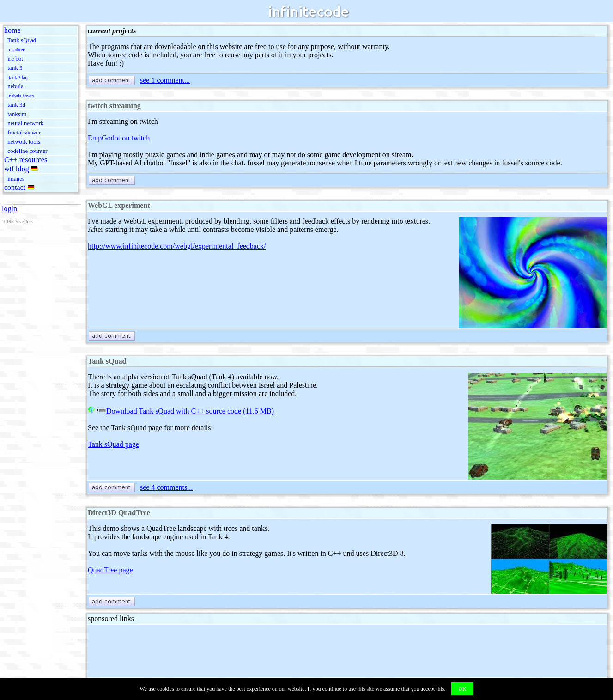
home (12, 30)
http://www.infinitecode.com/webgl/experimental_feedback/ (177, 246)
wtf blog (17, 169)
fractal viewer (24, 132)
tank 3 (15, 68)
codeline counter (27, 151)
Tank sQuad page (113, 444)
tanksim (17, 114)
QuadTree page (110, 570)
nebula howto (22, 96)
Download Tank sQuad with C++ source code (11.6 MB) (181, 411)
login (9, 209)
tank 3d (16, 105)
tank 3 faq (18, 77)
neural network (25, 123)
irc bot (15, 58)
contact (15, 187)
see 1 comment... (165, 80)
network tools (24, 142)
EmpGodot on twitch (119, 138)
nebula (15, 86)
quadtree (17, 50)
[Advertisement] (256, 651)
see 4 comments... (166, 487)
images (16, 179)
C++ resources (26, 160)
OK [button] (462, 689)
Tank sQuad (22, 40)
